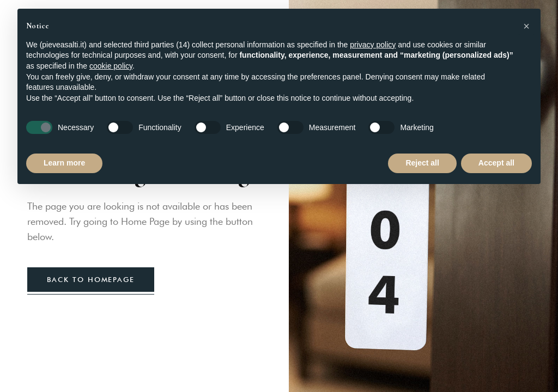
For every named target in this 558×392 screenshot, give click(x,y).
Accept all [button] (496, 163)
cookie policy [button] (111, 66)
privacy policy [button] (373, 45)
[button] (526, 26)
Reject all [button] (422, 163)
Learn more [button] (64, 163)
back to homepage (91, 279)
